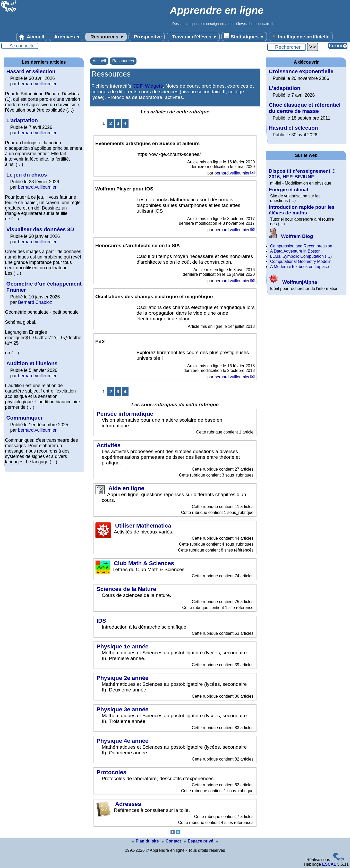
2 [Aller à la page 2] (111, 123)
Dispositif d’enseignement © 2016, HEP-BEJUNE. (302, 174)
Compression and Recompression (301, 246)
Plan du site (146, 841)
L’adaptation (22, 120)
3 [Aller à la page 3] (118, 123)
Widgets (154, 86)
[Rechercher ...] (287, 47)
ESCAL (329, 864)
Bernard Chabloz (35, 302)
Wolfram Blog (291, 236)
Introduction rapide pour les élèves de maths (302, 210)
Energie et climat (289, 190)
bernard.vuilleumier (232, 173)
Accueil (32, 37)
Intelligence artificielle (301, 36)
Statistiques (244, 36)
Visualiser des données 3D (40, 229)
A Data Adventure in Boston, (296, 251)
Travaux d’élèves (193, 37)
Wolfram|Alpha (293, 282)
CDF (137, 86)
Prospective (147, 37)
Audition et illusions (32, 363)
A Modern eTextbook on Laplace (300, 267)
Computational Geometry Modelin (301, 261)
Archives (66, 37)
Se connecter (23, 46)
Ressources (106, 37)
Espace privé (199, 841)
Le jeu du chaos (27, 175)
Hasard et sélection (31, 71)
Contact (172, 841)
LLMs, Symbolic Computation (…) (301, 256)
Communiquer (25, 418)
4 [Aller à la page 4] (125, 123)
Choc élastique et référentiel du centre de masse (305, 108)
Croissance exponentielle (301, 71)
